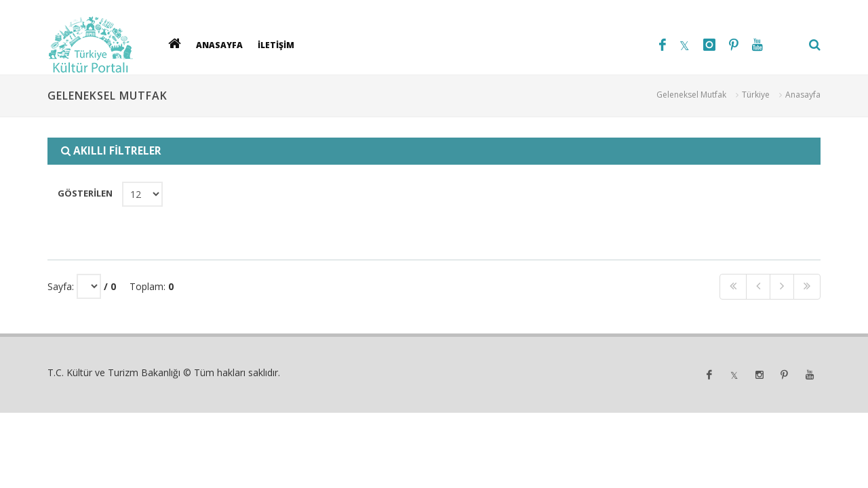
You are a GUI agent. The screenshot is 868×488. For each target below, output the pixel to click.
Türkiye (756, 95)
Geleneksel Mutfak (691, 95)
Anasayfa (803, 95)
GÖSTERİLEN (85, 193)
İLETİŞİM (276, 44)
